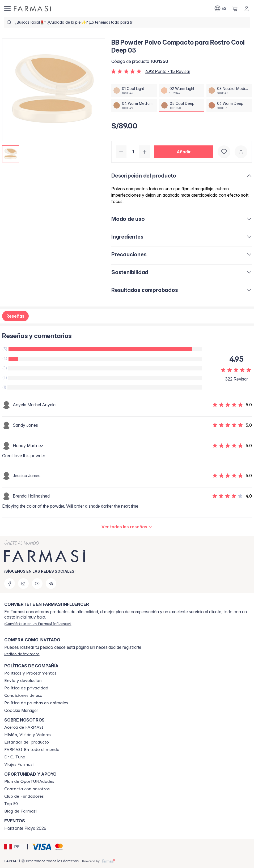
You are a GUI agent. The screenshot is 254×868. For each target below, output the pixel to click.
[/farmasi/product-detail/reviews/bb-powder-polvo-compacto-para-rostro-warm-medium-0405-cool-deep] (127, 527)
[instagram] (23, 584)
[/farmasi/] (32, 9)
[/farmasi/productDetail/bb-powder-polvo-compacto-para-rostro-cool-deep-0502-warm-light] (182, 90)
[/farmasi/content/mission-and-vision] (28, 735)
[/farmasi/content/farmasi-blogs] (20, 811)
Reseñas (15, 316)
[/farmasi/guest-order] (22, 654)
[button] (184, 152)
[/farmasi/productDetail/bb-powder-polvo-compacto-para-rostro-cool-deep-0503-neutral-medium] (229, 90)
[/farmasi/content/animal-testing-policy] (36, 703)
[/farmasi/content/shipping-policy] (23, 681)
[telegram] (51, 584)
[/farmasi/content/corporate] (32, 750)
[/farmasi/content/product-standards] (27, 742)
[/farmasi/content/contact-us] (27, 789)
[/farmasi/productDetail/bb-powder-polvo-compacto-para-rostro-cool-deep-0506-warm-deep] (229, 105)
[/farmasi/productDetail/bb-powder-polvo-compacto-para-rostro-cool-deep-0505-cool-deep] (182, 105)
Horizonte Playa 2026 (25, 828)
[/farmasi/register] (38, 624)
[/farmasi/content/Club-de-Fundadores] (24, 796)
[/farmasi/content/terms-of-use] (23, 696)
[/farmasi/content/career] (19, 765)
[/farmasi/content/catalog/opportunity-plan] (29, 781)
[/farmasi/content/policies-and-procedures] (30, 673)
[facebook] (10, 584)
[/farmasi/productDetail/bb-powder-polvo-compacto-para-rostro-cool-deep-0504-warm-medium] (134, 105)
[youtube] (37, 584)
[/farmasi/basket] (235, 8)
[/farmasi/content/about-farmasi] (24, 727)
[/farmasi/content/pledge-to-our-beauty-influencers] (15, 757)
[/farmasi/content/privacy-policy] (26, 688)
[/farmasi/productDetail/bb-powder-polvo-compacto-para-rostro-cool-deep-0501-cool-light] (134, 90)
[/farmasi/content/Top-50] (11, 804)
